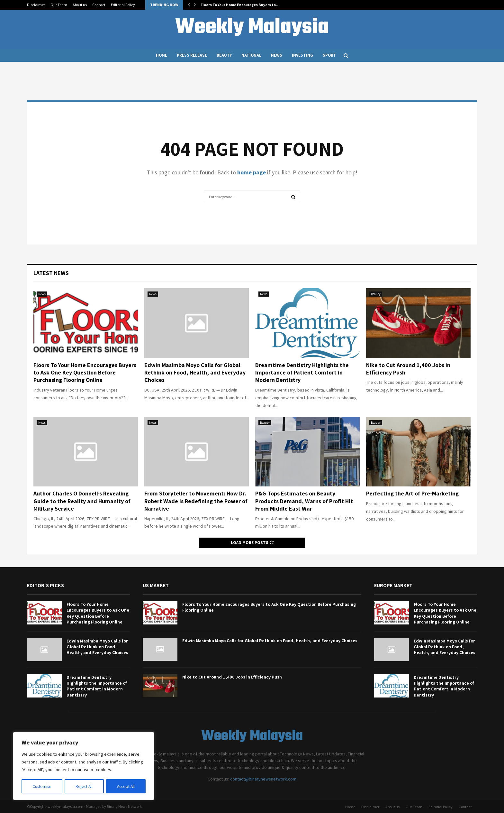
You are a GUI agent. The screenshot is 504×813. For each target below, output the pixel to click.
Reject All (84, 786)
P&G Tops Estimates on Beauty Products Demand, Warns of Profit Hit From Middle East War (304, 501)
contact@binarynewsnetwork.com (263, 779)
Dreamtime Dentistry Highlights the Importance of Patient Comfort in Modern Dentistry (302, 373)
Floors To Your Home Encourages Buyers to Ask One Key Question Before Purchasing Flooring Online (85, 373)
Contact (99, 5)
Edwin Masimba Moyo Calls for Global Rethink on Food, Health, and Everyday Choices (195, 373)
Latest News (51, 273)
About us (80, 5)
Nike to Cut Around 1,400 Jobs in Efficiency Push (232, 677)
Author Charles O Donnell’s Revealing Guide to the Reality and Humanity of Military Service (82, 501)
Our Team (59, 5)
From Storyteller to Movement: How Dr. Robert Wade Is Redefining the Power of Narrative (196, 501)
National (251, 55)
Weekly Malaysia (252, 28)
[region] (84, 766)
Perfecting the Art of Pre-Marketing (412, 493)
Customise (42, 786)
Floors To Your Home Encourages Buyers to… (240, 5)
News (277, 55)
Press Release (192, 55)
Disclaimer (36, 5)
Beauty (224, 55)
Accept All (126, 786)
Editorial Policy (123, 5)
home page (252, 172)
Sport (329, 55)
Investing (302, 55)
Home (162, 55)
